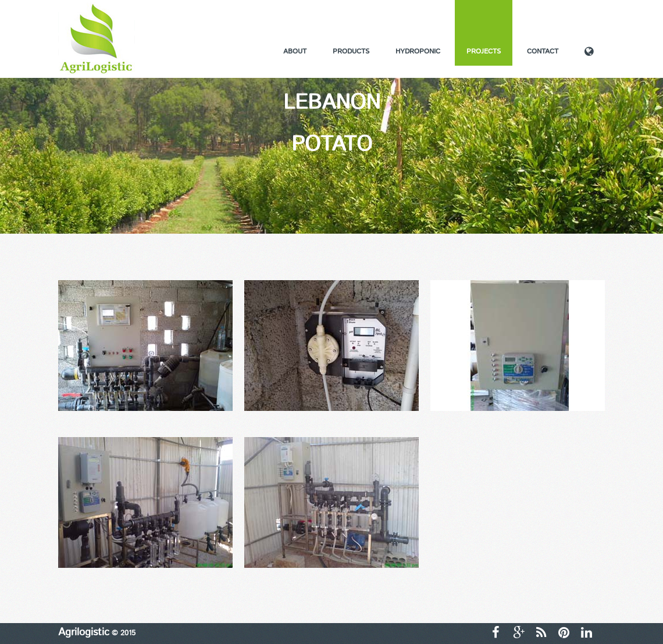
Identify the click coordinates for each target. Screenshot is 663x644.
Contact (543, 51)
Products (351, 51)
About (295, 51)
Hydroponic (418, 51)
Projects (484, 51)
